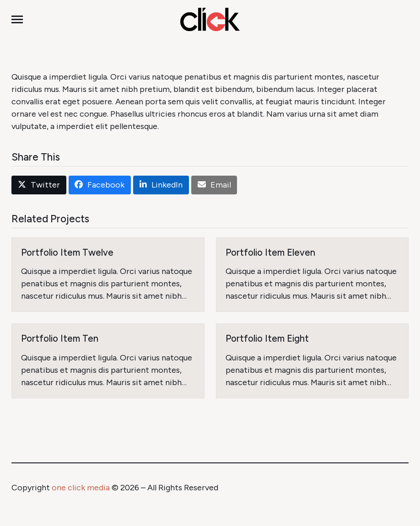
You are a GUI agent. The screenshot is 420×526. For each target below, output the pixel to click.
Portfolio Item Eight (267, 338)
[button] (17, 19)
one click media (81, 488)
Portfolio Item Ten (60, 338)
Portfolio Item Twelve (67, 252)
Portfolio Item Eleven (270, 252)
